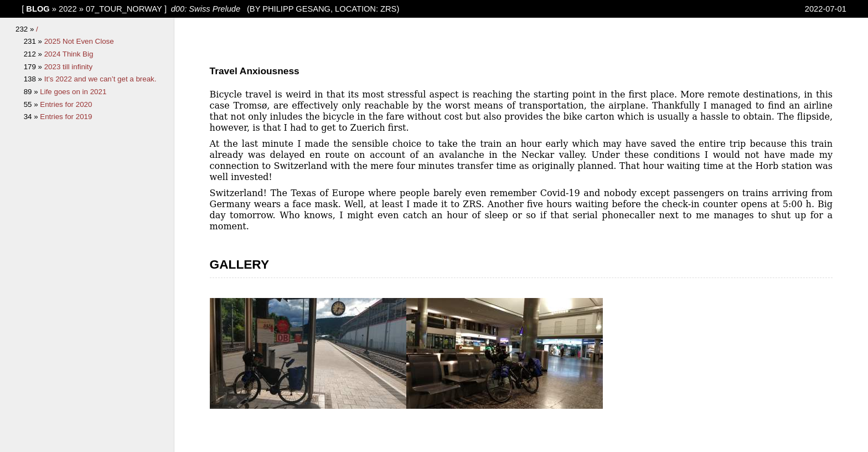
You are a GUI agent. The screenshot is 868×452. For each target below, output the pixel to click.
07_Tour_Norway (124, 9)
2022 (68, 9)
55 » (32, 104)
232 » (26, 29)
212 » (34, 54)
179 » (34, 67)
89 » (32, 92)
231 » (34, 41)
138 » (34, 79)
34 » (32, 117)
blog (38, 9)
